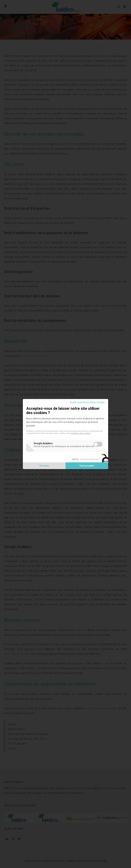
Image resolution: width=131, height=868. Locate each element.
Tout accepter (87, 466)
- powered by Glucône (85, 459)
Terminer (44, 466)
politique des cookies (81, 433)
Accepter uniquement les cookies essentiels (87, 402)
